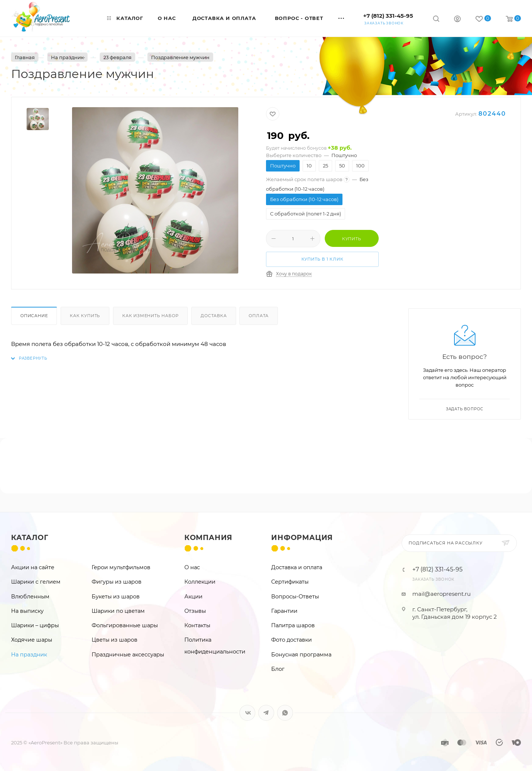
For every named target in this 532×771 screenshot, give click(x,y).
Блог (278, 669)
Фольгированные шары (125, 625)
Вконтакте (247, 713)
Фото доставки (291, 640)
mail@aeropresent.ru (441, 594)
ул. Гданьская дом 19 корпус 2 (455, 617)
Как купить (85, 316)
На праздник (29, 655)
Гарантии (284, 611)
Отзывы (195, 611)
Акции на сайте (33, 567)
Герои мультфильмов (121, 567)
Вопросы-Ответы (295, 597)
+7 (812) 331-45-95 (388, 16)
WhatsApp (285, 713)
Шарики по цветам (118, 611)
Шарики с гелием (36, 582)
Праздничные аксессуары (128, 655)
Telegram (266, 713)
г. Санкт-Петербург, (440, 609)
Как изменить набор (150, 316)
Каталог (30, 538)
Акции (193, 597)
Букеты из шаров (116, 597)
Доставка (214, 316)
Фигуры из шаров (117, 582)
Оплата (259, 316)
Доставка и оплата (297, 567)
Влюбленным (30, 597)
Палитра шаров (293, 625)
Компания (208, 538)
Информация (302, 538)
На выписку (27, 611)
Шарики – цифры (35, 625)
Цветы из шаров (115, 640)
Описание (34, 316)
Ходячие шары (32, 640)
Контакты (197, 625)
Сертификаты (290, 582)
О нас (192, 567)
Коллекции (200, 582)
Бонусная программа (301, 655)
